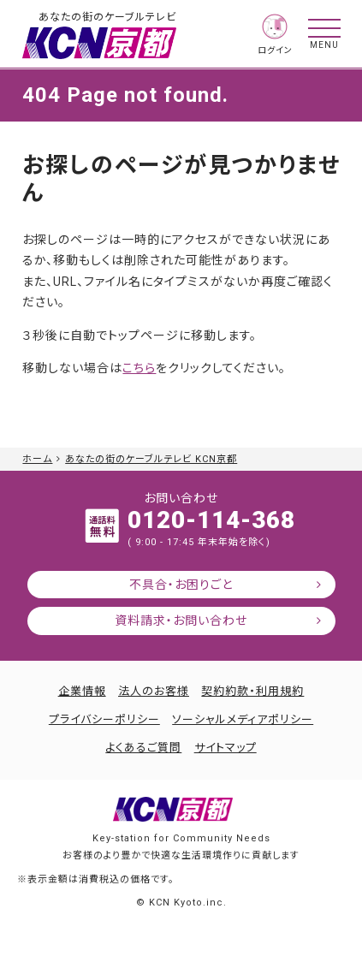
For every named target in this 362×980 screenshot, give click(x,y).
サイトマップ (226, 748)
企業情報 (82, 691)
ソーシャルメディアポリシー (243, 719)
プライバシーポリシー (104, 719)
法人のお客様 (154, 691)
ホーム (37, 459)
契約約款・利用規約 (252, 691)
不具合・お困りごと (181, 585)
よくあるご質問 (143, 748)
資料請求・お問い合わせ (181, 621)
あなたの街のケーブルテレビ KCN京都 (151, 459)
